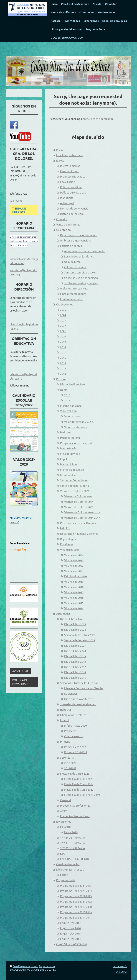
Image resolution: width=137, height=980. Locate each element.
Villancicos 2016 (74, 598)
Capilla (64, 459)
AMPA (64, 811)
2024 (63, 315)
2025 (63, 310)
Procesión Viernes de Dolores (78, 523)
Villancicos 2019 (74, 582)
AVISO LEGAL (20, 671)
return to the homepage (99, 119)
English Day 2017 (70, 923)
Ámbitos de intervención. (75, 240)
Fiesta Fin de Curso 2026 (75, 773)
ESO (63, 853)
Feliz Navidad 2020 (75, 576)
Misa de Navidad (70, 454)
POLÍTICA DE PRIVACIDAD (20, 682)
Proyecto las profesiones (75, 805)
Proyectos (70, 731)
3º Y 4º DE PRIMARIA (73, 843)
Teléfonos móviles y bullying (81, 283)
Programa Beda (66, 880)
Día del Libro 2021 (75, 645)
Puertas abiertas (70, 166)
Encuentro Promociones (75, 816)
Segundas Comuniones (74, 480)
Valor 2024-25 (72, 416)
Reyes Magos (68, 539)
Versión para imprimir (24, 966)
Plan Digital (67, 198)
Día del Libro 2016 (75, 672)
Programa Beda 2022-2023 (76, 896)
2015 (63, 363)
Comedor (62, 219)
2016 (63, 358)
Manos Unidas (69, 464)
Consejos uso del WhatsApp (81, 278)
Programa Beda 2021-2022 (76, 901)
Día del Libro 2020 (75, 651)
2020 (63, 336)
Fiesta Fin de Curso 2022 (79, 789)
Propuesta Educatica (73, 176)
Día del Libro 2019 (75, 656)
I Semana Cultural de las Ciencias (84, 688)
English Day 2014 (70, 939)
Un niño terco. (73, 262)
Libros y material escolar (71, 869)
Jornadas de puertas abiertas (78, 704)
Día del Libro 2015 (75, 677)
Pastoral (61, 379)
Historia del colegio (72, 214)
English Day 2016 (70, 928)
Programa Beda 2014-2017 (76, 917)
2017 (63, 352)
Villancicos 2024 (74, 555)
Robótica (66, 709)
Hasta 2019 (71, 832)
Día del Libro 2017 (75, 667)
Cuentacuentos (73, 736)
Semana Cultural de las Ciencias (79, 683)
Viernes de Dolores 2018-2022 (82, 512)
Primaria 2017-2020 (76, 747)
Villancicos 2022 (74, 566)
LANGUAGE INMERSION (75, 859)
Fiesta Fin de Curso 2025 (79, 779)
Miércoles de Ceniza (72, 470)
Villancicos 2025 (70, 550)
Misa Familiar (68, 475)
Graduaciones (65, 304)
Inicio (59, 150)
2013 (63, 374)
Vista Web (122, 972)
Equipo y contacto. (71, 299)
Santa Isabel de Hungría (74, 486)
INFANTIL (66, 827)
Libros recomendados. (74, 294)
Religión (65, 528)
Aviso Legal (67, 203)
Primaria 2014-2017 (76, 752)
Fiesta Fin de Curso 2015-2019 (82, 795)
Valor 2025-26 (68, 411)
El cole (60, 160)
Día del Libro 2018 (75, 661)
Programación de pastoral (76, 443)
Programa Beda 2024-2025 (76, 885)
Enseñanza (67, 544)
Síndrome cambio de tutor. (80, 272)
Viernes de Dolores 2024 (79, 502)
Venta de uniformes (68, 224)
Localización (68, 182)
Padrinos (66, 432)
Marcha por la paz (71, 406)
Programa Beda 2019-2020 (76, 907)
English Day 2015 (70, 933)
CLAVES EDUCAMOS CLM (71, 944)
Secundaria (67, 757)
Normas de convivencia (74, 208)
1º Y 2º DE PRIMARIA (73, 837)
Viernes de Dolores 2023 (79, 507)
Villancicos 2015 (74, 603)
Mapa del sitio (47, 966)
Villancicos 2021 (74, 571)
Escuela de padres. (71, 246)
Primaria (65, 741)
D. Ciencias (71, 693)
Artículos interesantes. (74, 288)
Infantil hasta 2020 (75, 725)
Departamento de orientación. (79, 235)
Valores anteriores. (76, 427)
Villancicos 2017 (74, 592)
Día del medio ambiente (79, 699)
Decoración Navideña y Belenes (79, 534)
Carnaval (65, 800)
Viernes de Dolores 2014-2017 (82, 518)
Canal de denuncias (68, 864)
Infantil (65, 720)
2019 (63, 342)
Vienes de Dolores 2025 (78, 496)
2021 (63, 331)
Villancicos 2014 (74, 608)
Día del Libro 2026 (71, 619)
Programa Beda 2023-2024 (76, 891)
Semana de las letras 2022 (80, 640)
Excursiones (64, 821)
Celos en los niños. (75, 267)
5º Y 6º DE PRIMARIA (73, 848)
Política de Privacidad (73, 192)
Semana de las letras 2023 (80, 635)
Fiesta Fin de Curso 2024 (79, 784)
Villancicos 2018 (74, 587)
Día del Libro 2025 (75, 624)
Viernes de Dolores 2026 (75, 491)
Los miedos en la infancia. (80, 256)
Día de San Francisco (73, 384)
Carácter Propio (70, 171)
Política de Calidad (71, 187)
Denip (64, 390)
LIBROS (65, 875)
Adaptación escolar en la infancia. (85, 251)
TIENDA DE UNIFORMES (20, 210)
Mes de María (68, 448)
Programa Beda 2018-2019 (76, 912)
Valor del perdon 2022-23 (79, 422)
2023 (63, 320)
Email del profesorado (70, 155)
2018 (63, 347)
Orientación (64, 230)
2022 (63, 326)
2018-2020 (70, 763)
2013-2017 (70, 768)
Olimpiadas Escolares (73, 715)
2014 (63, 368)
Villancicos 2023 (74, 560)
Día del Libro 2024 (75, 629)
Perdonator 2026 (70, 438)
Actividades (63, 613)
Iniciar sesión (120, 966)
